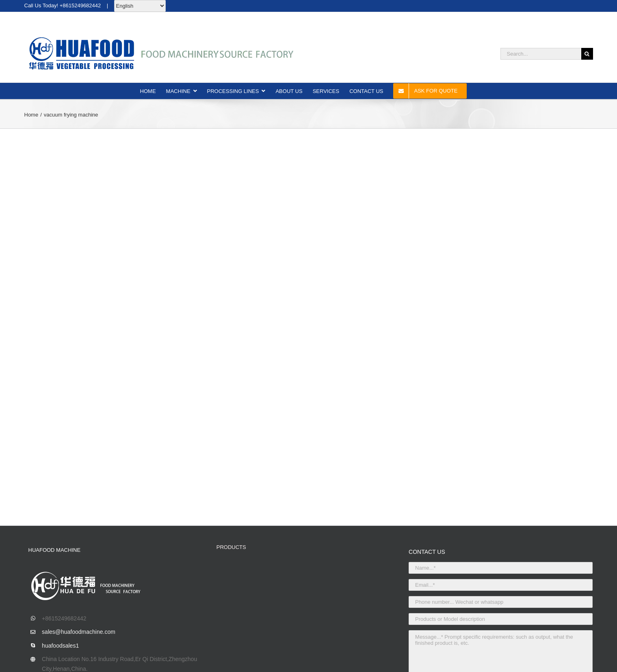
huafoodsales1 (60, 646)
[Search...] (541, 54)
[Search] (587, 54)
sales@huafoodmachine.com (79, 632)
